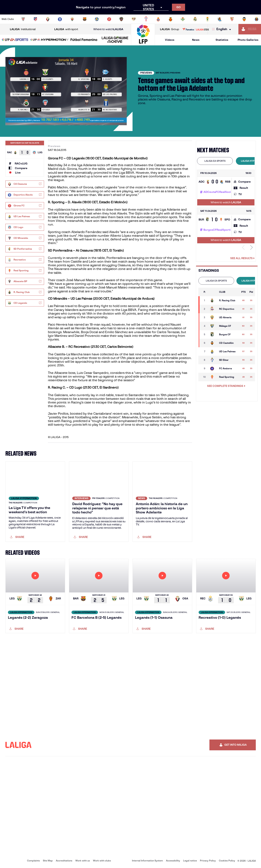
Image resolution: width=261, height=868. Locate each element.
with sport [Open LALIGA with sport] (66, 29)
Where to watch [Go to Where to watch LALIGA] (108, 29)
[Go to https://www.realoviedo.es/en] (207, 19)
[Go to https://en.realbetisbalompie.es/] (183, 19)
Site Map (48, 861)
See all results (242, 258)
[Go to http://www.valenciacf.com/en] (244, 19)
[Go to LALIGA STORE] (196, 29)
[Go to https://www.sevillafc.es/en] (232, 19)
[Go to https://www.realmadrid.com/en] (195, 19)
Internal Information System (147, 861)
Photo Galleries (248, 40)
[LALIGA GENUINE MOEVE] (115, 40)
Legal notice (190, 861)
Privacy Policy (208, 861)
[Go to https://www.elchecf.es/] (72, 19)
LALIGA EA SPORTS (215, 161)
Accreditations (64, 861)
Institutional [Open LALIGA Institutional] (23, 29)
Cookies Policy (227, 861)
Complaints (33, 861)
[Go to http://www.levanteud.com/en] (121, 19)
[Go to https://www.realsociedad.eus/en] (220, 19)
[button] (15, 40)
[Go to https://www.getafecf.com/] (97, 19)
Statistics (222, 40)
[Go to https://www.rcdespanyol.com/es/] (158, 19)
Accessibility (173, 861)
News (196, 40)
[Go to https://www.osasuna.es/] (48, 19)
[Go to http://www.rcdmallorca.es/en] (171, 19)
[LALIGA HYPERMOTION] (49, 40)
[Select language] (222, 29)
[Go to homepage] (143, 44)
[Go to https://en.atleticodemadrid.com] (35, 19)
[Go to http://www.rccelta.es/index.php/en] (146, 19)
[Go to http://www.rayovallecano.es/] (134, 19)
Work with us (83, 861)
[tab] (215, 161)
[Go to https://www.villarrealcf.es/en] (257, 19)
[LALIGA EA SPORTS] (15, 40)
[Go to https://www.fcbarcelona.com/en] (85, 19)
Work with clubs (102, 861)
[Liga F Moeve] (84, 40)
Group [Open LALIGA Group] (170, 29)
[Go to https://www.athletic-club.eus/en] (23, 19)
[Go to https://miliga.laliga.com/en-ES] (250, 29)
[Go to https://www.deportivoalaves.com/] (60, 19)
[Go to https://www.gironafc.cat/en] (109, 19)
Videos (170, 40)
